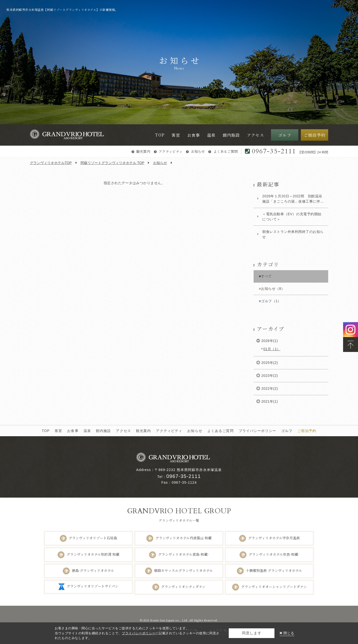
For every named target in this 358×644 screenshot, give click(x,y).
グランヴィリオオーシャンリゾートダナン (274, 587)
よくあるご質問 (225, 151)
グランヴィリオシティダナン (183, 587)
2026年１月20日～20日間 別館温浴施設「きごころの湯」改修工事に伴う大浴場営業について (293, 199)
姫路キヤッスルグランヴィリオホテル (183, 570)
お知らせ (198, 151)
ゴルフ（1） (271, 301)
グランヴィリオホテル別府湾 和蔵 (93, 554)
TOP (46, 431)
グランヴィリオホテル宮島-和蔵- (183, 554)
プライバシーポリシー (257, 431)
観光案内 (143, 151)
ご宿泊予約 (307, 431)
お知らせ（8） (273, 289)
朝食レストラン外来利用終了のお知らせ (293, 234)
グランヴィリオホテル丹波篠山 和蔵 (183, 538)
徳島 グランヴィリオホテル (93, 570)
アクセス (123, 431)
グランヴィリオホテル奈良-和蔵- (274, 554)
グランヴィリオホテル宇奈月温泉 (274, 538)
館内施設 (104, 431)
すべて (267, 276)
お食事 (73, 431)
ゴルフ (287, 431)
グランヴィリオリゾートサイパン (92, 586)
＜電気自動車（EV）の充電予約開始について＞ (292, 217)
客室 (58, 431)
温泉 (87, 431)
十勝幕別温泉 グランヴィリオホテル (274, 570)
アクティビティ (171, 151)
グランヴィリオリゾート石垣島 (93, 538)
